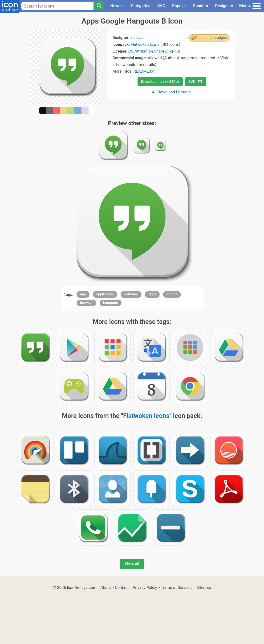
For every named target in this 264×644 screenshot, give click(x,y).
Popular (179, 6)
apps (152, 294)
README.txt (144, 71)
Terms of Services (177, 587)
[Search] (99, 6)
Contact (122, 587)
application (105, 294)
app (83, 294)
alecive (137, 37)
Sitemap (204, 587)
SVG (161, 6)
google (172, 294)
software (131, 294)
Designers (224, 6)
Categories (141, 6)
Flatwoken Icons (145, 44)
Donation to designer (212, 38)
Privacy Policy (145, 587)
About (106, 587)
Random (201, 6)
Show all (132, 564)
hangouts (111, 303)
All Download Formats (171, 92)
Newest (117, 6)
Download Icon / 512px (160, 82)
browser (86, 303)
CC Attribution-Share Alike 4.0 (154, 51)
